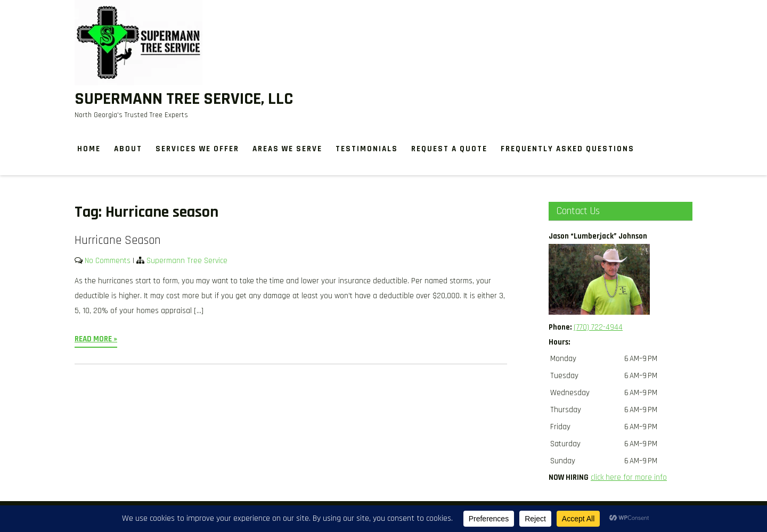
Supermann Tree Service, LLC (184, 99)
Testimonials (367, 149)
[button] (621, 342)
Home (89, 149)
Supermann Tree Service (187, 261)
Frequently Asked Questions (568, 149)
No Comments (108, 261)
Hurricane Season (118, 240)
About (128, 149)
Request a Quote (449, 149)
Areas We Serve (287, 149)
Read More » (96, 339)
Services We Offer (197, 149)
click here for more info (629, 477)
